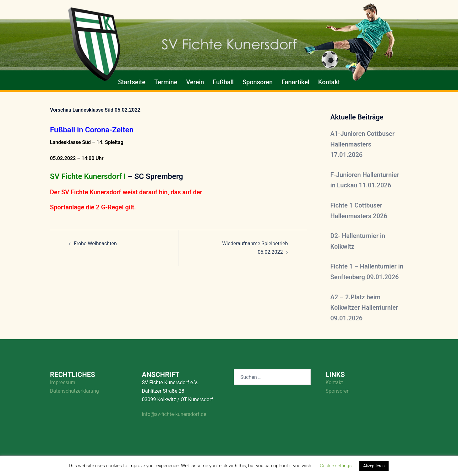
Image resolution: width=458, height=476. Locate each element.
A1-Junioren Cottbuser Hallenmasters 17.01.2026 (363, 144)
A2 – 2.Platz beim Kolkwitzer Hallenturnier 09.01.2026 (364, 308)
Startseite (132, 82)
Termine (166, 82)
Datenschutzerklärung (74, 391)
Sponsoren (258, 82)
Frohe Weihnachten (95, 244)
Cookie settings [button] (336, 466)
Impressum (63, 382)
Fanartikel (295, 82)
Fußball (223, 82)
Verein (195, 82)
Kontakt (329, 82)
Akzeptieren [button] (374, 466)
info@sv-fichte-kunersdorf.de (174, 414)
